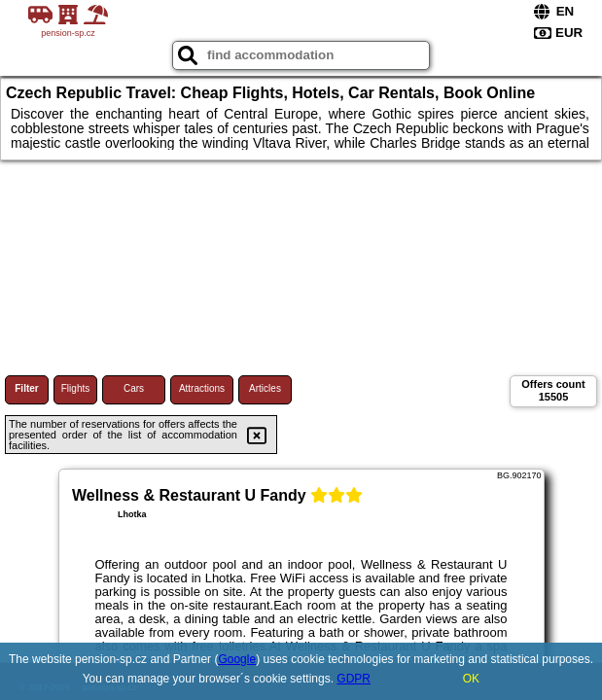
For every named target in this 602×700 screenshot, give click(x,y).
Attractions (202, 388)
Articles (265, 388)
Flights (75, 388)
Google (237, 659)
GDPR (354, 679)
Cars (134, 388)
